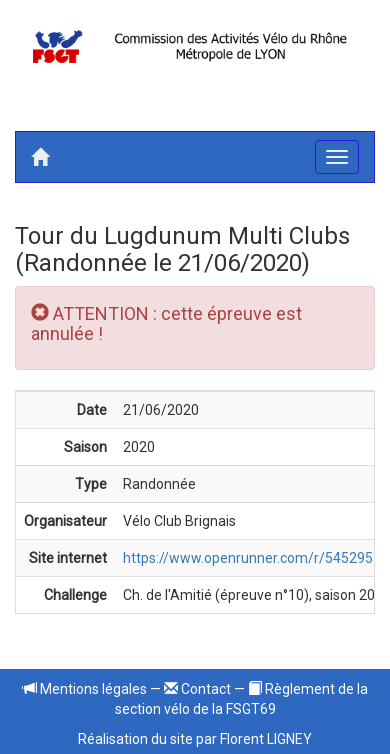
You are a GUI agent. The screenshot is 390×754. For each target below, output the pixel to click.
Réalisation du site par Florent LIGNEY (195, 739)
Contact (197, 689)
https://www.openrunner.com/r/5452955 (252, 558)
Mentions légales (85, 689)
